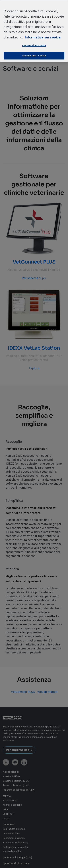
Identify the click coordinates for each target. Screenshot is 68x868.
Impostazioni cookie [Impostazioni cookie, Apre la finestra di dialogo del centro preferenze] (34, 45)
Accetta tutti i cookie (34, 56)
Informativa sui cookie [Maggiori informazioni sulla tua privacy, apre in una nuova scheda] (43, 37)
